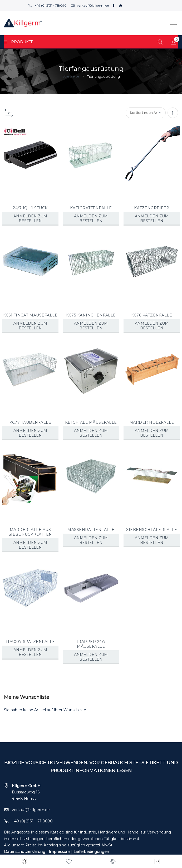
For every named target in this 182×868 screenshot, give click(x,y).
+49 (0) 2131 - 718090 (47, 5)
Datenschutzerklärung (25, 852)
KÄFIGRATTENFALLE (91, 208)
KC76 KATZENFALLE (152, 315)
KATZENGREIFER (152, 208)
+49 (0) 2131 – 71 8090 (32, 821)
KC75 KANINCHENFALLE (91, 315)
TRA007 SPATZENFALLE (30, 642)
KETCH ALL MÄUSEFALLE (91, 422)
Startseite (71, 76)
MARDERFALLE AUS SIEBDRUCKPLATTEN (30, 532)
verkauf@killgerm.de (90, 5)
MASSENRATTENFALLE (91, 530)
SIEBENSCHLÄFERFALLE (152, 530)
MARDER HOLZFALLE (152, 422)
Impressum (59, 852)
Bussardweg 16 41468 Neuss (26, 792)
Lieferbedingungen (91, 852)
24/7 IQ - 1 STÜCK (30, 208)
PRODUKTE (19, 42)
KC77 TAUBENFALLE (30, 422)
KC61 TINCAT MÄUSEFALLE (30, 315)
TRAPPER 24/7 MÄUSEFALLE (91, 644)
